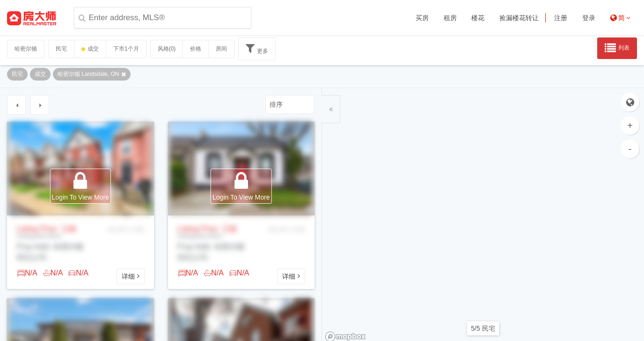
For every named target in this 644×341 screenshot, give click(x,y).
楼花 (478, 18)
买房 (422, 18)
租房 (450, 18)
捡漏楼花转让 (519, 18)
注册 (561, 18)
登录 (589, 18)
